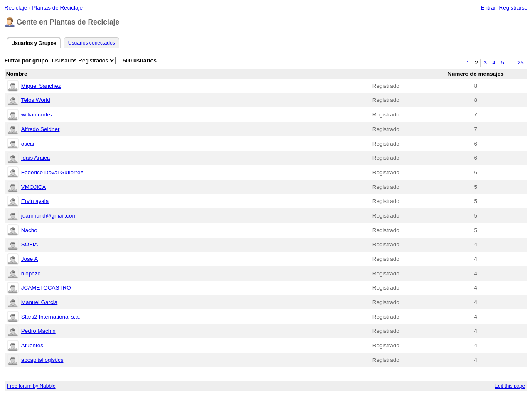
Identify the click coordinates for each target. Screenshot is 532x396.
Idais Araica (36, 158)
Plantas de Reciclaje (57, 8)
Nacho (29, 230)
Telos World (36, 100)
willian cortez (37, 115)
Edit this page (510, 386)
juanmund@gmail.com (49, 216)
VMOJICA (34, 187)
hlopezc (31, 273)
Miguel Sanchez (41, 86)
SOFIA (30, 244)
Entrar (488, 8)
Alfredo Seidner (41, 129)
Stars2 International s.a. (51, 317)
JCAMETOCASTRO (46, 288)
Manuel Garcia (39, 302)
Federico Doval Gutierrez (52, 172)
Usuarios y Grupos (34, 43)
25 (521, 63)
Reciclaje (16, 8)
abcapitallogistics (42, 360)
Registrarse (514, 8)
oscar (28, 144)
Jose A (30, 259)
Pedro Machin (38, 331)
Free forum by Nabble (31, 386)
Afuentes (32, 345)
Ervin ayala (35, 201)
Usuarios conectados (92, 43)
